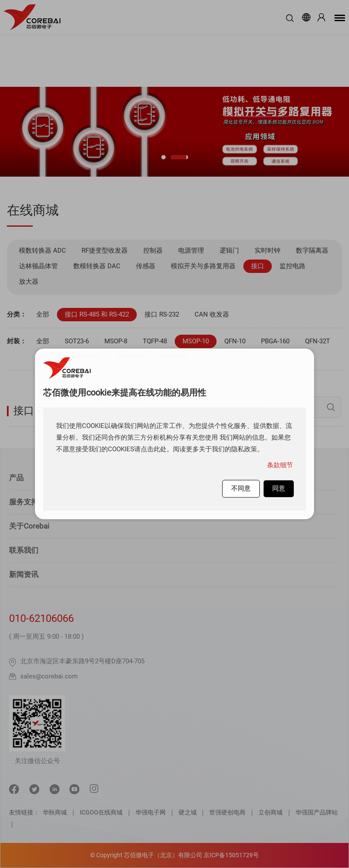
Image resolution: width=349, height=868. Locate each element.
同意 (279, 488)
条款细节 (280, 465)
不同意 (241, 488)
